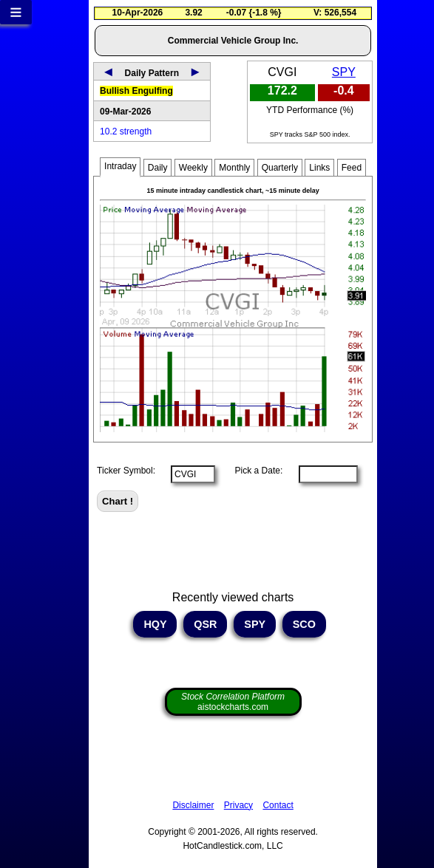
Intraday (120, 166)
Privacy (238, 805)
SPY (344, 72)
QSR (205, 624)
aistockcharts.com (233, 702)
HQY (155, 624)
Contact (278, 805)
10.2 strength (126, 131)
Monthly (234, 168)
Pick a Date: (254, 471)
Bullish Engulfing (136, 91)
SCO (304, 624)
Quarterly (280, 168)
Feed (352, 168)
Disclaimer (193, 805)
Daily (158, 168)
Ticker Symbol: (126, 471)
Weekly (193, 168)
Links (319, 168)
